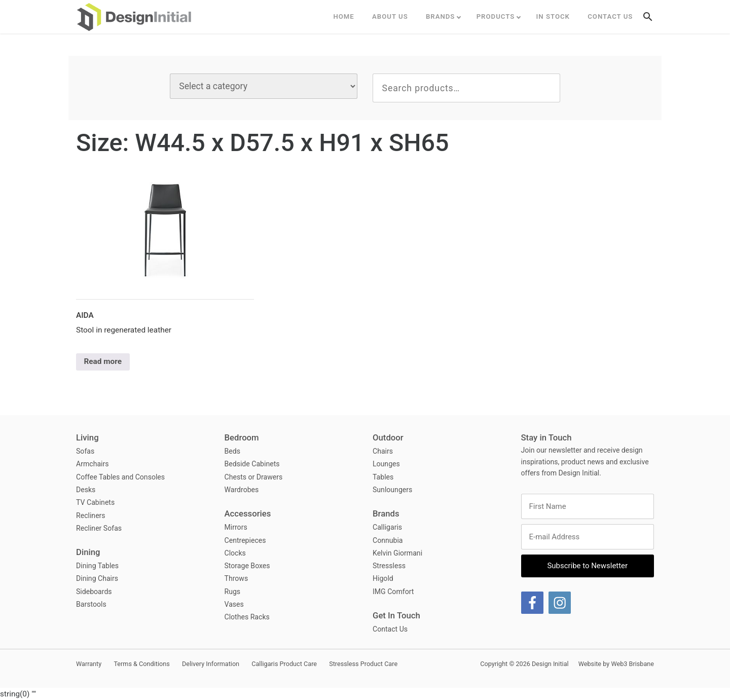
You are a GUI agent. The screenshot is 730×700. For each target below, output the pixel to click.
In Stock (553, 16)
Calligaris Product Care (284, 664)
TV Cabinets (95, 502)
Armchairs (93, 464)
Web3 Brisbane (632, 664)
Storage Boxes (247, 566)
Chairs (383, 451)
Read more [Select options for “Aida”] (103, 361)
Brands (441, 16)
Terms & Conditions (141, 664)
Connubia (388, 540)
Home (343, 16)
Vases (234, 604)
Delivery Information (211, 664)
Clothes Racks (247, 617)
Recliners (91, 515)
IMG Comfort (393, 592)
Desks (86, 490)
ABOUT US (390, 16)
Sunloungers (392, 490)
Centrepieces (245, 540)
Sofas (85, 451)
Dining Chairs (97, 578)
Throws (236, 578)
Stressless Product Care (363, 664)
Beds (232, 451)
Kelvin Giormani (397, 553)
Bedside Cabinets (252, 464)
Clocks (235, 553)
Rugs (233, 592)
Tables (383, 477)
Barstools (91, 604)
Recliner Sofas (99, 528)
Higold (383, 578)
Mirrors (236, 527)
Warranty (89, 664)
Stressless (389, 566)
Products (496, 16)
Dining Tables (97, 566)
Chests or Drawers (254, 477)
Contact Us (610, 16)
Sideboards (94, 592)
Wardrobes (242, 490)
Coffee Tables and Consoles (120, 477)
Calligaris (387, 527)
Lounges (386, 464)
